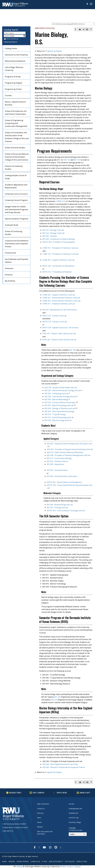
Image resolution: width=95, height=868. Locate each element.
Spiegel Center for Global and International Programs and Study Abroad (17, 209)
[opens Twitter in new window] (39, 847)
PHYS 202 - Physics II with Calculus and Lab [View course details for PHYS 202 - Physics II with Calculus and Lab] (59, 340)
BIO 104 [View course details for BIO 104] (77, 160)
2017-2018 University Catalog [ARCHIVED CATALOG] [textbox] (68, 24)
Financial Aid (10, 253)
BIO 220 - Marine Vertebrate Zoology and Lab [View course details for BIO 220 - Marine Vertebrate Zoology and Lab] (63, 390)
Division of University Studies (14, 168)
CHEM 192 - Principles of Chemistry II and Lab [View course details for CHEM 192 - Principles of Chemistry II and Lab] (61, 254)
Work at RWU (82, 861)
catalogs (19, 866)
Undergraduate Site (75, 809)
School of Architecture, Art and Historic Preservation (16, 113)
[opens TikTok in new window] (61, 847)
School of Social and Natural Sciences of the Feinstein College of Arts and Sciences (17, 157)
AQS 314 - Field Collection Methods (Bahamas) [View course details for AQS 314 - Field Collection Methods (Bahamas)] (65, 452)
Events (39, 822)
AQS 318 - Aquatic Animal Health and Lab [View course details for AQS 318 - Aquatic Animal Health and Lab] (61, 388)
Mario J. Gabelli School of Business (15, 103)
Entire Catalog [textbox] (9, 33)
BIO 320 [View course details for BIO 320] (57, 697)
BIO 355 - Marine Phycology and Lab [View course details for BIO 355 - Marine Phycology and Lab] (59, 405)
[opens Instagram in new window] (50, 847)
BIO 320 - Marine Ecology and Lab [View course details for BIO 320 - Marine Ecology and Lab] (58, 420)
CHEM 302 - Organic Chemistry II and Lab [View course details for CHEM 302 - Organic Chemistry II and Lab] (59, 295)
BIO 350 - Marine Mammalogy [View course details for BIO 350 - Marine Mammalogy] (56, 399)
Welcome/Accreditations (15, 61)
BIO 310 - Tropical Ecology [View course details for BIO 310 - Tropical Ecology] (55, 414)
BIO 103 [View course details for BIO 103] (67, 160)
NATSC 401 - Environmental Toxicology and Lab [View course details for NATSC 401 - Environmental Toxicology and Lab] (66, 511)
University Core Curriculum (16, 194)
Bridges (12, 861)
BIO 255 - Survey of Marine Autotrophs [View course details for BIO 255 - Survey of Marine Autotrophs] (60, 402)
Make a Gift (85, 793)
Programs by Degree (13, 83)
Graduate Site (73, 813)
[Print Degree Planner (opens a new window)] (76, 29)
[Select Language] (78, 834)
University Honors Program (16, 200)
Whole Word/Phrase (12, 39)
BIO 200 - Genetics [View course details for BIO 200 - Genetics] (50, 236)
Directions (9, 268)
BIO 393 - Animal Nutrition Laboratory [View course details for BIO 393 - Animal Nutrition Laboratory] (62, 476)
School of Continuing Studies (14, 233)
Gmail (4, 861)
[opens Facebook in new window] (35, 847)
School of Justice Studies (15, 148)
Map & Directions (43, 804)
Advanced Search (10, 42)
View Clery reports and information (45, 833)
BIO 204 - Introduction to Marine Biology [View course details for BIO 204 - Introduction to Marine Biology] (59, 239)
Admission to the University (16, 55)
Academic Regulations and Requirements (16, 186)
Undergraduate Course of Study (16, 177)
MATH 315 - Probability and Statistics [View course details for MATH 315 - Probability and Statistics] (57, 272)
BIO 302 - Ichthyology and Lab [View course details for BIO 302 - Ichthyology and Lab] (56, 393)
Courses (8, 95)
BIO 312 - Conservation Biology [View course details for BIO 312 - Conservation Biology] (59, 458)
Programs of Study (13, 77)
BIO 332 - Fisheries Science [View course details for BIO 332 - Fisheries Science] (57, 461)
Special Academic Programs (17, 219)
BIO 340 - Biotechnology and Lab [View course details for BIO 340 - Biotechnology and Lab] (60, 505)
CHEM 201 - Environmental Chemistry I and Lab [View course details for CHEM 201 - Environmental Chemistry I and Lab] (61, 298)
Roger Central (23, 861)
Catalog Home (11, 48)
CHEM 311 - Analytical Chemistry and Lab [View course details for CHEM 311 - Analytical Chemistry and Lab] (59, 304)
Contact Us (41, 809)
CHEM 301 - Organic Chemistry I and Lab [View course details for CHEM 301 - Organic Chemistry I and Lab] (58, 260)
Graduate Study (12, 225)
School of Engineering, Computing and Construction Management (16, 123)
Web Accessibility (56, 861)
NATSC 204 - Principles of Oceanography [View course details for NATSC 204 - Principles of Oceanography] (59, 242)
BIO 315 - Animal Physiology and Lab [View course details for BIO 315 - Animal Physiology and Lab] (59, 417)
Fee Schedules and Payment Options (17, 261)
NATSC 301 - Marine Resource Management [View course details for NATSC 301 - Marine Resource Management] (64, 482)
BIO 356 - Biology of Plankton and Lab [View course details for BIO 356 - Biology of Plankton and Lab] (60, 408)
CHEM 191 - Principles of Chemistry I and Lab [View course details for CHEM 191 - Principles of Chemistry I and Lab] (60, 248)
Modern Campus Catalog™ (70, 866)
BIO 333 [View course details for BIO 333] (73, 350)
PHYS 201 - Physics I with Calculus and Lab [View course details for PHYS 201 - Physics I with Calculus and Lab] (59, 334)
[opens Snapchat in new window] (56, 847)
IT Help (44, 861)
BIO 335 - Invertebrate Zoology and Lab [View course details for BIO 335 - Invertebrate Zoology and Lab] (60, 397)
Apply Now (62, 793)
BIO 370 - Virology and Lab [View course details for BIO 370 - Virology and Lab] (57, 508)
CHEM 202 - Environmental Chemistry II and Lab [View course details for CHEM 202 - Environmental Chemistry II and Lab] (61, 301)
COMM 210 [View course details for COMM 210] (60, 201)
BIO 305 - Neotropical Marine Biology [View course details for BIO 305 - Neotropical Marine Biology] (59, 411)
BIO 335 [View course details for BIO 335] (54, 700)
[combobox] (73, 24)
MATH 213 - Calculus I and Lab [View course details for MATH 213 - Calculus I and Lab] (54, 316)
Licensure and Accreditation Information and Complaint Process (17, 244)
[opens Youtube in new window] (44, 847)
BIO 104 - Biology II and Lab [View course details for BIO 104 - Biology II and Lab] (53, 233)
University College (75, 822)
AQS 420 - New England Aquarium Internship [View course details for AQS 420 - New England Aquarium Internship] (60, 764)
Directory (9, 275)
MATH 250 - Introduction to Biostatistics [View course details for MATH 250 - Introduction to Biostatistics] (58, 266)
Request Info (15, 793)
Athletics (40, 827)
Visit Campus (38, 793)
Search (87, 4)
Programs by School (13, 89)
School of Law (74, 818)
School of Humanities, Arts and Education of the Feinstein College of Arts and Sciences (17, 137)
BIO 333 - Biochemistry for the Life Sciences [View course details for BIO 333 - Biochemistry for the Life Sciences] (60, 310)
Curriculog (35, 861)
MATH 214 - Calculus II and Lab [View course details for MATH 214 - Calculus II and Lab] (55, 322)
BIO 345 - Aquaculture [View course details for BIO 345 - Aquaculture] (55, 464)
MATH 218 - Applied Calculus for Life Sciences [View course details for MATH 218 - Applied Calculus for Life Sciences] (60, 328)
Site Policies (70, 861)
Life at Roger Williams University (14, 69)
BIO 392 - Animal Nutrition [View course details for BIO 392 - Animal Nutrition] (57, 470)
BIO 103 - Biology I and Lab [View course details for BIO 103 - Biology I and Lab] (53, 230)
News (39, 818)
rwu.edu (71, 804)
